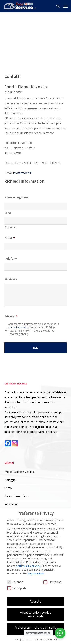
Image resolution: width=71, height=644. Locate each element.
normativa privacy (18, 327)
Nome (8, 213)
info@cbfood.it (22, 173)
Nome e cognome (16, 197)
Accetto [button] (36, 601)
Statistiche (52, 582)
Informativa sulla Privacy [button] (45, 639)
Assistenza (11, 504)
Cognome (10, 227)
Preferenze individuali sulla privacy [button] (35, 629)
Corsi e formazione (16, 496)
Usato (8, 488)
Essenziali (16, 582)
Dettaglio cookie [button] (23, 639)
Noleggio (10, 480)
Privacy (11, 316)
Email (10, 238)
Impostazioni (36, 573)
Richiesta (11, 279)
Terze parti (16, 588)
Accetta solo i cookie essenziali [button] (36, 614)
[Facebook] (8, 443)
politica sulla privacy (28, 566)
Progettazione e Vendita (19, 472)
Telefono (11, 259)
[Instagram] (15, 443)
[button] (66, 6)
